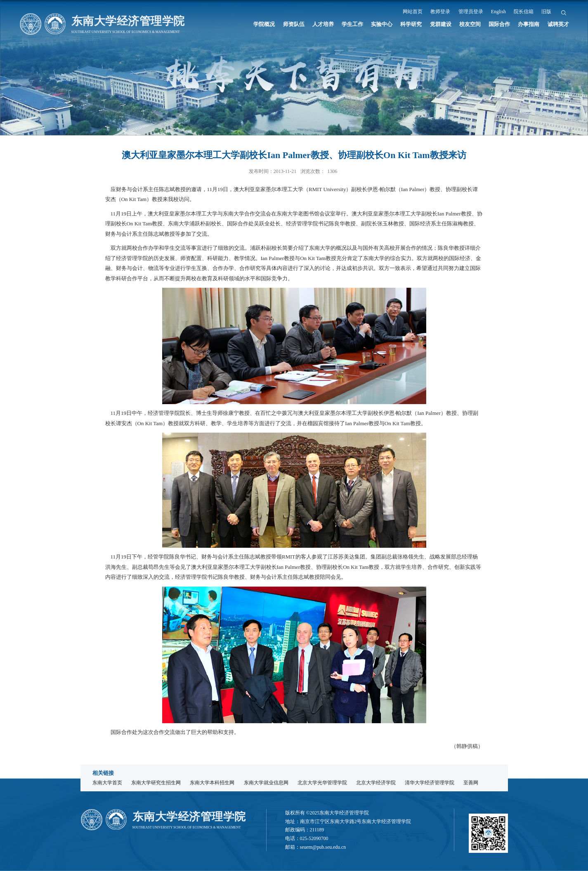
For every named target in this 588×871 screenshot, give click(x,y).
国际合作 (499, 24)
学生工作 (352, 24)
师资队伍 (294, 24)
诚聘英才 (558, 24)
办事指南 (529, 24)
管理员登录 (471, 12)
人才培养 (323, 24)
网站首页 (413, 12)
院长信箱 (524, 12)
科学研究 (411, 24)
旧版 (546, 12)
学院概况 (264, 24)
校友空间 (470, 24)
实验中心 (382, 24)
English (498, 12)
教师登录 (440, 12)
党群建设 (441, 24)
